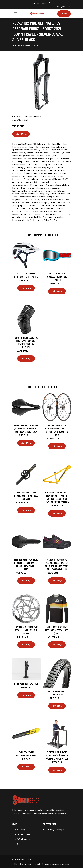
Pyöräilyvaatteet (24, 834)
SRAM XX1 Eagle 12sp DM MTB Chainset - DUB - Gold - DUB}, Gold (26, 496)
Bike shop (21, 830)
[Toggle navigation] (15, 13)
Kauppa (64, 14)
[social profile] (50, 3)
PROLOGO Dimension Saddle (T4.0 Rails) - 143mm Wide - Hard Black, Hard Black (26, 428)
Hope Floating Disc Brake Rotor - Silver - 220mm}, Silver (26, 630)
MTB (36, 45)
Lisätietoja (21, 134)
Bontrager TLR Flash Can (26, 684)
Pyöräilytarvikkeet (23, 45)
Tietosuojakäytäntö (50, 864)
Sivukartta (65, 864)
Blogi (19, 844)
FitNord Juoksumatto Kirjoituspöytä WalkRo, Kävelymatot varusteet (57, 755)
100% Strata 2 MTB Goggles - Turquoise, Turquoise (57, 277)
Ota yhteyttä (25, 864)
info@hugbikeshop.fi (62, 6)
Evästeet (36, 864)
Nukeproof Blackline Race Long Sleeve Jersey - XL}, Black (57, 630)
